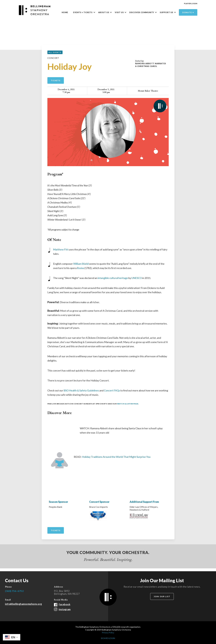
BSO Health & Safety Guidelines (81, 390)
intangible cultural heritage (113, 278)
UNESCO (137, 278)
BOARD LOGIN (108, 638)
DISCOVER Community (142, 12)
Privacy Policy (108, 633)
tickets (56, 530)
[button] (86, 13)
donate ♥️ (188, 12)
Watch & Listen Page (128, 404)
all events (55, 52)
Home (65, 12)
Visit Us (119, 12)
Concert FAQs (112, 390)
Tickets (56, 80)
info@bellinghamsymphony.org (23, 604)
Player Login (191, 3)
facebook (64, 604)
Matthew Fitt (61, 249)
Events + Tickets (83, 12)
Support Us (166, 12)
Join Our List (162, 596)
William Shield (81, 264)
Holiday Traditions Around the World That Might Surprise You (116, 457)
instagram (65, 609)
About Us (104, 12)
